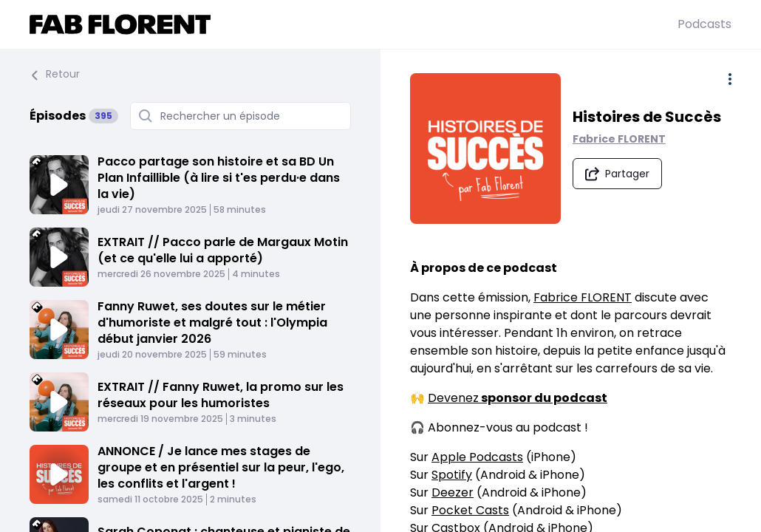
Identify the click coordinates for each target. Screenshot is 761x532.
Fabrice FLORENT (619, 139)
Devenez (518, 398)
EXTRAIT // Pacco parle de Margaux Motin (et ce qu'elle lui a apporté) (223, 250)
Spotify (452, 475)
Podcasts (704, 24)
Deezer (453, 492)
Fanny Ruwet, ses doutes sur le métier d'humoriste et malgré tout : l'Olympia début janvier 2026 (212, 323)
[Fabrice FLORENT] (354, 24)
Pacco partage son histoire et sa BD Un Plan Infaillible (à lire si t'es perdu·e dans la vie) (219, 178)
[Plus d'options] (730, 79)
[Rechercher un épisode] (240, 116)
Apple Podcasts (477, 457)
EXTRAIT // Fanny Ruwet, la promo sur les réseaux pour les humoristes (221, 395)
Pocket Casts (470, 510)
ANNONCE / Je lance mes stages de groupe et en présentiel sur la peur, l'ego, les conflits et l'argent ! (221, 467)
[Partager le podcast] (617, 174)
